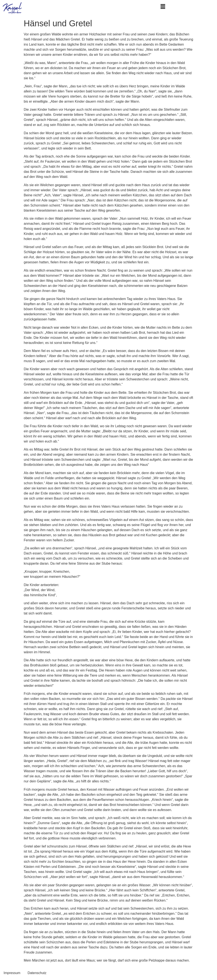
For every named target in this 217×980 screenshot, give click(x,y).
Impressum (12, 973)
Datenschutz (37, 973)
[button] (163, 7)
